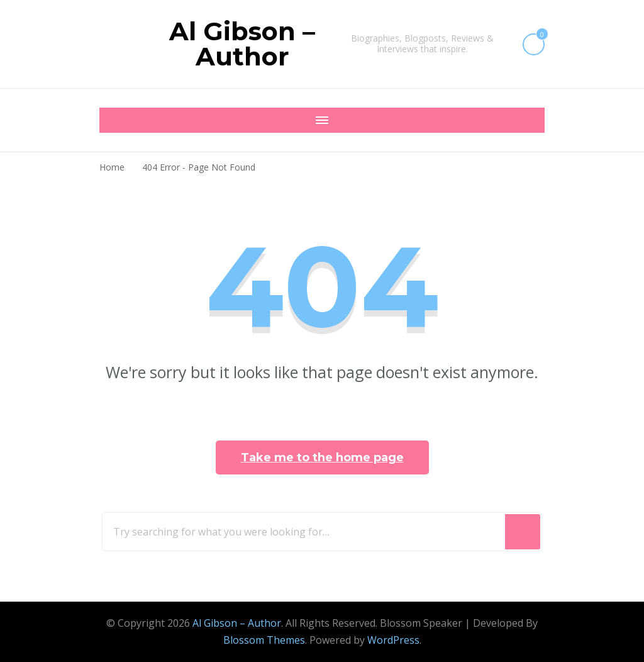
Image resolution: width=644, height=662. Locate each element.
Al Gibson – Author (242, 44)
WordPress (393, 640)
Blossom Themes (264, 640)
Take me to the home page (322, 457)
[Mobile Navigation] (112, 120)
